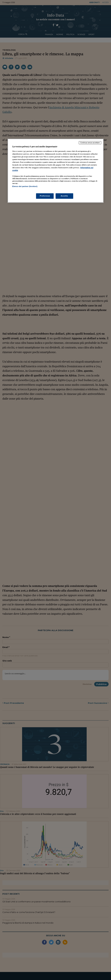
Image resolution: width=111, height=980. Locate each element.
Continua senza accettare (90, 143)
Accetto (64, 196)
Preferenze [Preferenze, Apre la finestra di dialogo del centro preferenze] (45, 196)
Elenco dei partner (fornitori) (25, 187)
